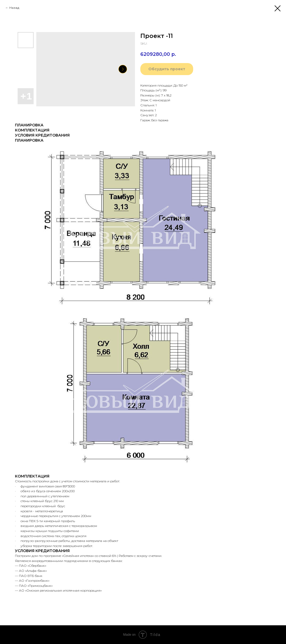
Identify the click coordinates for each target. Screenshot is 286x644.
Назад (14, 8)
